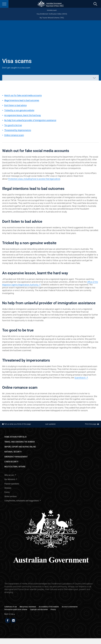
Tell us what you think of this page (17, 424)
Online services (10, 496)
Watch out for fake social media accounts (23, 95)
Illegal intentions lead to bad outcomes (22, 100)
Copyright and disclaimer (39, 610)
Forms (7, 492)
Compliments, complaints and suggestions (22, 501)
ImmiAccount (52, 10)
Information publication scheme (16, 610)
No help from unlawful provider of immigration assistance (30, 120)
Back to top (10, 614)
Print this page (92, 424)
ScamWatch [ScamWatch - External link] (80, 378)
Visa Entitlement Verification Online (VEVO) (52, 14)
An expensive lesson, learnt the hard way (23, 115)
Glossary (8, 488)
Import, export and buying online (20, 447)
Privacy (53, 610)
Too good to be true (13, 125)
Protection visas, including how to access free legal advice (34, 179)
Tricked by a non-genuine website (19, 110)
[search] (95, 4)
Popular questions (12, 484)
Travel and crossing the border (19, 442)
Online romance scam (14, 135)
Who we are (9, 475)
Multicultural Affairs (15, 467)
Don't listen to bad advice (15, 105)
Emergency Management (16, 457)
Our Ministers (10, 479)
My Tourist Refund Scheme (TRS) (52, 18)
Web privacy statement (28, 607)
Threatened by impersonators (18, 130)
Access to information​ (70, 607)
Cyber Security (11, 462)
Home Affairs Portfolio (15, 437)
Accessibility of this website (49, 607)
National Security (13, 452)
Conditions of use (11, 607)
